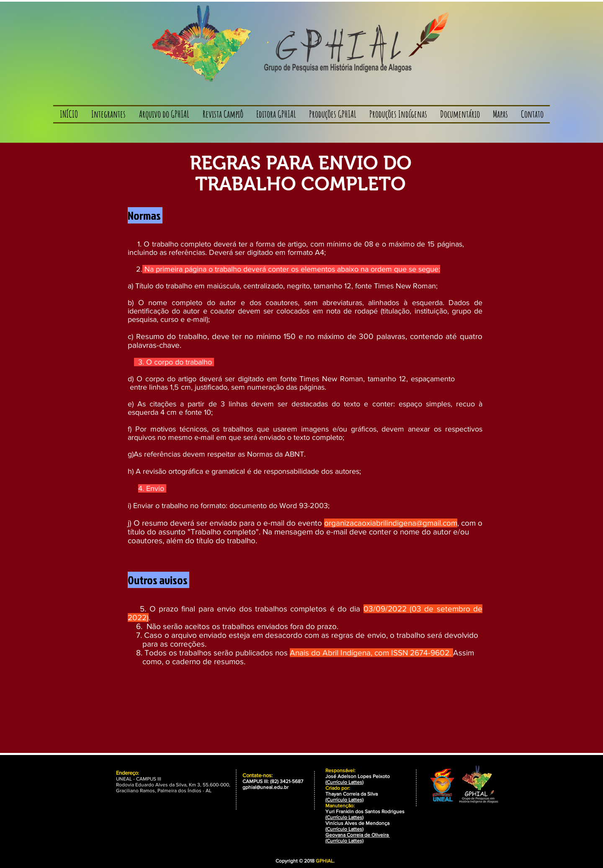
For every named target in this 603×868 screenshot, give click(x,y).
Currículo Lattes (344, 782)
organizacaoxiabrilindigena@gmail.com (391, 523)
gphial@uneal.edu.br (265, 787)
